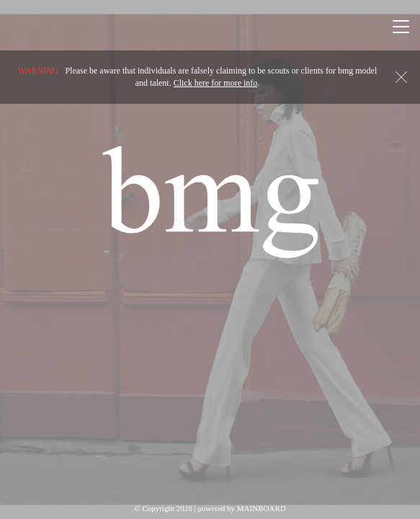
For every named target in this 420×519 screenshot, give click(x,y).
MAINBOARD (262, 508)
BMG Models (210, 202)
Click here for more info (216, 83)
